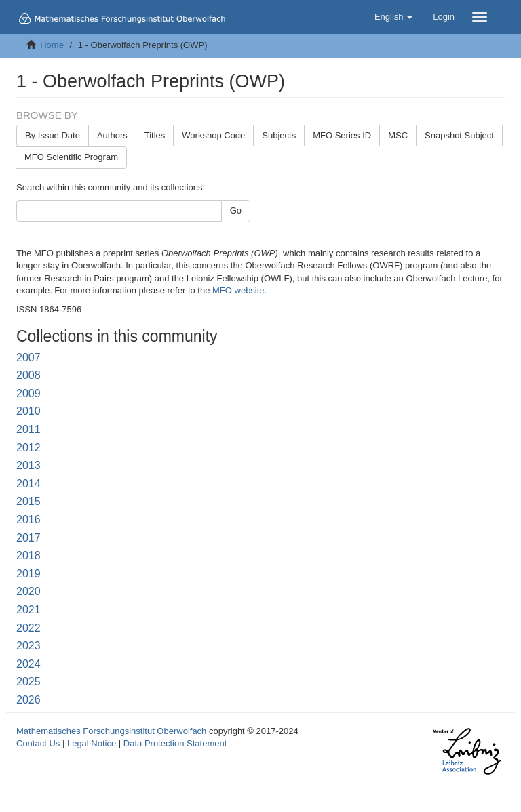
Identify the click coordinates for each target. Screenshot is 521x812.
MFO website (238, 290)
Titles (155, 135)
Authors (112, 135)
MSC (398, 135)
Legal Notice (92, 743)
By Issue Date (53, 135)
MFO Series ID (342, 135)
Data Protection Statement (175, 743)
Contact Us (38, 743)
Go (236, 210)
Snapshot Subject (459, 135)
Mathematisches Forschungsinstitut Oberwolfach (111, 731)
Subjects (279, 135)
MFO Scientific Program (71, 157)
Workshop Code (213, 135)
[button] (393, 17)
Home (52, 45)
